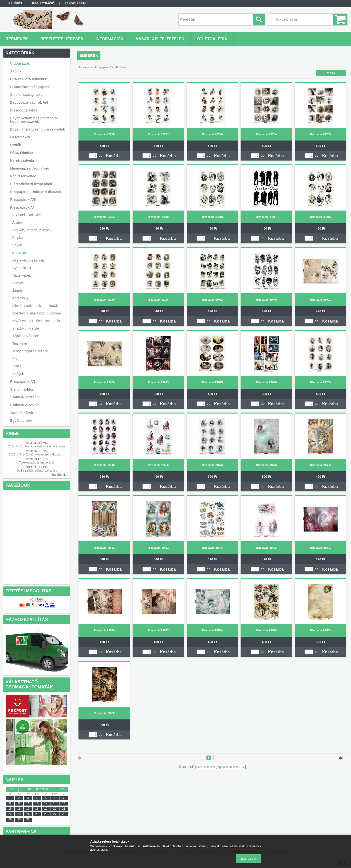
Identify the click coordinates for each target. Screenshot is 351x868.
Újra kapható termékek (29, 79)
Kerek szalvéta (22, 161)
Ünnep (17, 359)
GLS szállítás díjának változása (37, 471)
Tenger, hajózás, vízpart (30, 351)
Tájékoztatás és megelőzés (37, 463)
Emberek (20, 253)
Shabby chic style (26, 328)
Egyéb (17, 245)
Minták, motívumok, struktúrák (35, 306)
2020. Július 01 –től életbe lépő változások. (37, 454)
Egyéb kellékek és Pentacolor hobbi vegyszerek (34, 120)
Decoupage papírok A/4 (29, 102)
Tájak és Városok (26, 336)
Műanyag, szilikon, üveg (30, 168)
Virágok (18, 374)
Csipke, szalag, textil (27, 95)
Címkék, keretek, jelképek (32, 230)
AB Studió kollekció (27, 215)
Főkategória (86, 67)
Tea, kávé (20, 343)
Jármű (17, 291)
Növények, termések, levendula (36, 321)
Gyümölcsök (22, 268)
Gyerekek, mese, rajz (29, 260)
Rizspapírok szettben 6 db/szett (36, 192)
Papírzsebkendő (23, 176)
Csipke (18, 238)
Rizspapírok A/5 (23, 200)
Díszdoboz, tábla (24, 110)
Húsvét (18, 283)
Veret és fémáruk (24, 413)
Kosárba (114, 156)
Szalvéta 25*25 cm (25, 405)
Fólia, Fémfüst (22, 153)
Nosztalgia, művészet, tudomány (37, 313)
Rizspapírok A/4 (104, 67)
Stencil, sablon (22, 389)
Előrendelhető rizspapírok (31, 184)
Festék (16, 145)
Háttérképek (22, 275)
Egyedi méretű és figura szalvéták (38, 129)
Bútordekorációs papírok (30, 87)
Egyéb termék (21, 421)
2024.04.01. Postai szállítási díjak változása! (37, 446)
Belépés (15, 3)
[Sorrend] (220, 767)
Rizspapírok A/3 (23, 382)
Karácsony (20, 298)
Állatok (18, 222)
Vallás (17, 366)
